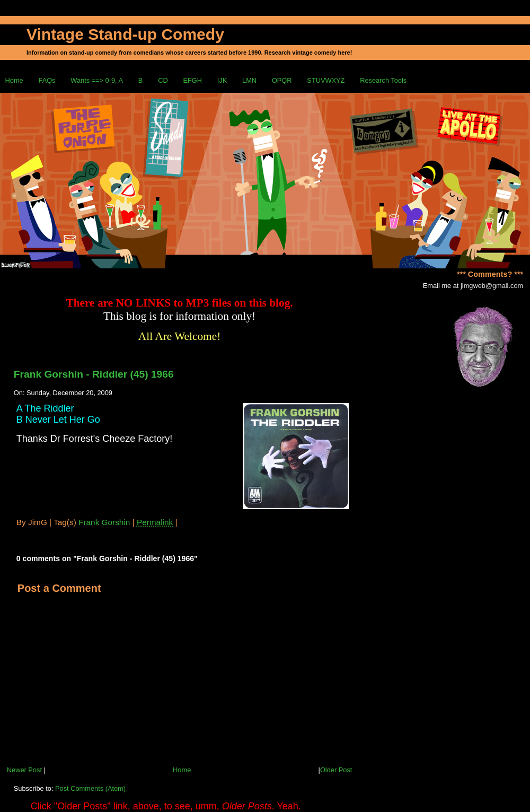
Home (14, 80)
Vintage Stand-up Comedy (125, 34)
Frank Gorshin (104, 522)
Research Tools (383, 80)
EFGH (192, 80)
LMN (249, 80)
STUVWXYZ (326, 80)
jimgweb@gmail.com (492, 286)
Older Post (336, 770)
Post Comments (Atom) (90, 788)
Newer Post (24, 770)
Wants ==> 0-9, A (97, 80)
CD (163, 80)
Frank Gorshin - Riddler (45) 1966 (94, 374)
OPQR (282, 80)
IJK (222, 80)
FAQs (47, 80)
